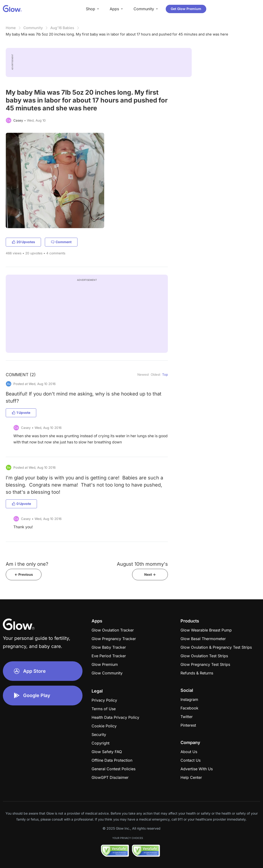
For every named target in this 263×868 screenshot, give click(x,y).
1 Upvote (21, 413)
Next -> (150, 574)
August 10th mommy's (142, 564)
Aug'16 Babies (62, 28)
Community (33, 28)
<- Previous (24, 574)
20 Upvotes (23, 242)
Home (11, 28)
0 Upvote (21, 504)
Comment (61, 242)
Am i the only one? (27, 564)
